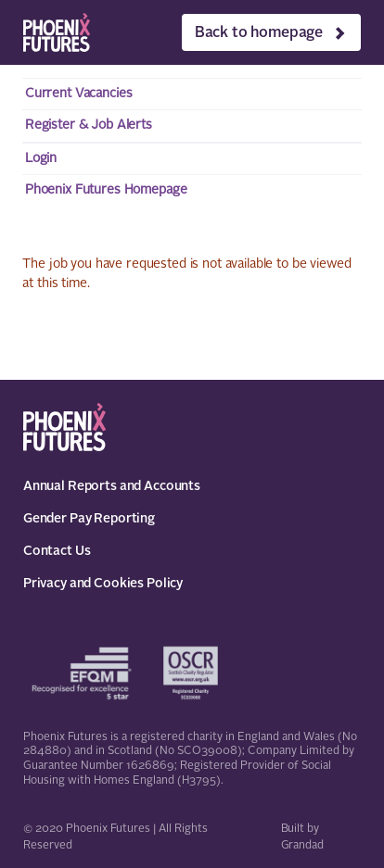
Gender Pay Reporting (89, 519)
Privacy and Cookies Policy (103, 584)
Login (41, 158)
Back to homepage (259, 33)
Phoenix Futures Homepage (106, 190)
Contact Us (57, 551)
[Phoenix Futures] (57, 32)
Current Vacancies (79, 94)
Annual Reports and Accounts (112, 486)
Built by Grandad (302, 837)
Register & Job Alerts (89, 125)
